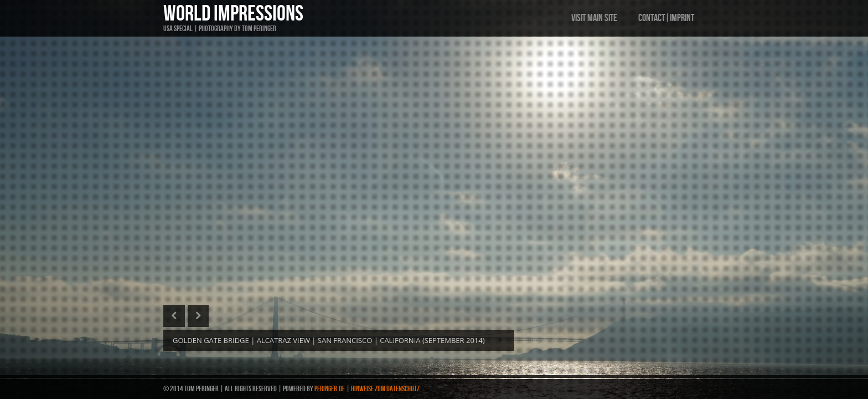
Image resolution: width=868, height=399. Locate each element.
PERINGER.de (330, 389)
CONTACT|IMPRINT (666, 18)
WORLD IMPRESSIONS (233, 14)
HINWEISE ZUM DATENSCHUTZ (385, 389)
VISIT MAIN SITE (594, 18)
